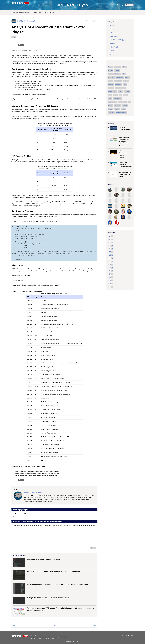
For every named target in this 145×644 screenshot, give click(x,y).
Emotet (110, 109)
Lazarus (125, 106)
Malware (112, 25)
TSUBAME (111, 113)
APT (121, 95)
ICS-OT (112, 51)
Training (117, 70)
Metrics (124, 109)
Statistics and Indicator (114, 74)
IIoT (129, 102)
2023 (109, 246)
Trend (126, 95)
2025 (109, 239)
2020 (109, 255)
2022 (109, 249)
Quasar (110, 106)
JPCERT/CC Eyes (72, 5)
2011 (109, 283)
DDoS (116, 95)
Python (110, 67)
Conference (118, 67)
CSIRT (120, 92)
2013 (109, 277)
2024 (109, 243)
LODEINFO (117, 106)
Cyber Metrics (114, 47)
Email (22, 45)
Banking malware (121, 88)
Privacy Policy (124, 635)
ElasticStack (118, 81)
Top (13, 13)
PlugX (14, 37)
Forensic (113, 43)
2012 (109, 280)
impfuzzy (126, 81)
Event (112, 33)
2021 (109, 252)
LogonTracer (120, 77)
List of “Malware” (20, 13)
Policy (110, 95)
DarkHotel (111, 88)
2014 (109, 274)
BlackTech (111, 77)
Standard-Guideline (121, 113)
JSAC (120, 102)
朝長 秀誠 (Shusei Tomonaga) (26, 21)
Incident (112, 29)
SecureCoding (118, 99)
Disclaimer (131, 635)
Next (95, 625)
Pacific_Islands (112, 92)
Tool (124, 74)
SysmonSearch (112, 102)
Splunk (110, 81)
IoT (125, 102)
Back (14, 625)
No (24, 513)
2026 (109, 236)
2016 (109, 268)
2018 (109, 261)
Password (127, 92)
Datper (125, 67)
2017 (109, 265)
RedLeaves (118, 84)
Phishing (117, 109)
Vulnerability (114, 36)
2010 (109, 287)
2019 (109, 258)
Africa (110, 99)
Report (127, 77)
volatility (111, 84)
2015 (109, 271)
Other (111, 54)
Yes (15, 513)
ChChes (110, 70)
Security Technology (117, 40)
